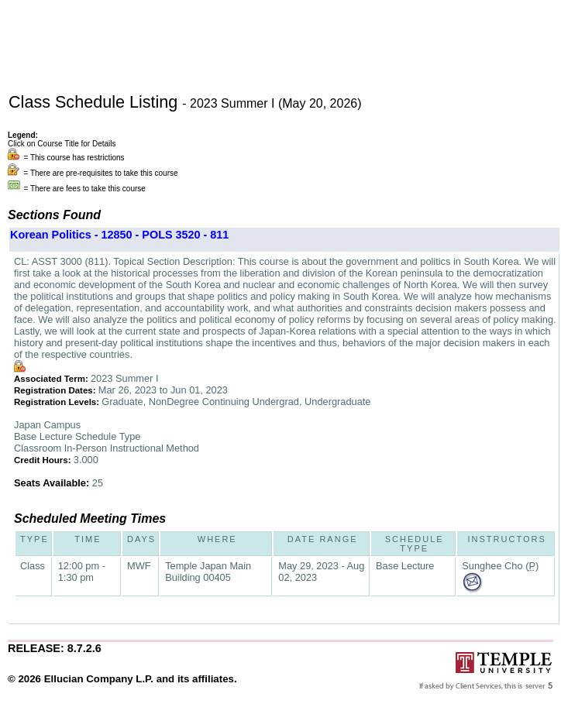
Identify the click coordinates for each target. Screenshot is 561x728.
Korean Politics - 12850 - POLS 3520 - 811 (119, 235)
